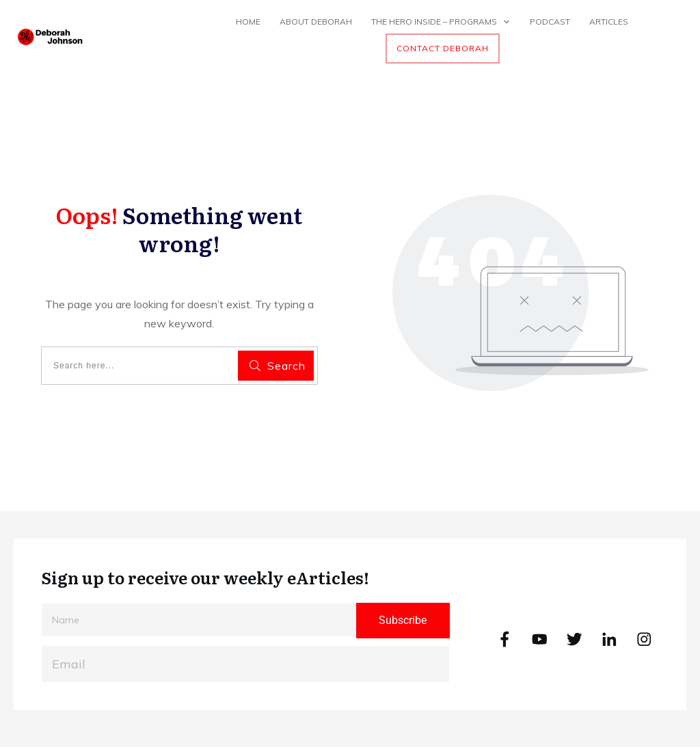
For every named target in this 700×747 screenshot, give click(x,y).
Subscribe (403, 620)
